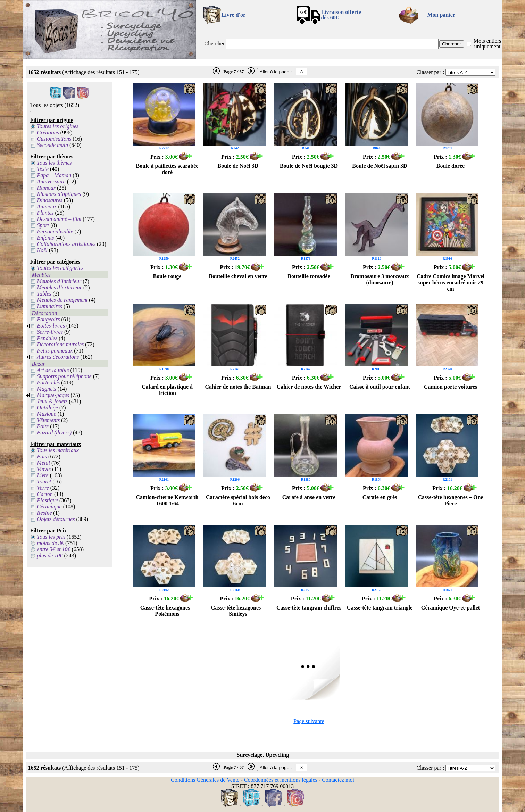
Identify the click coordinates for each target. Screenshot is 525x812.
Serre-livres (50, 332)
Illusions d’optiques (59, 194)
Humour (46, 188)
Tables (44, 294)
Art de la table (53, 370)
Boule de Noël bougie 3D (309, 166)
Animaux (47, 206)
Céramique (49, 507)
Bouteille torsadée (309, 276)
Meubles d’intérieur (59, 281)
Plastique (48, 500)
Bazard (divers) (54, 433)
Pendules (47, 338)
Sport (43, 225)
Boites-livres (51, 326)
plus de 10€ (50, 556)
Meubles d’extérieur (60, 287)
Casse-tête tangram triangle (380, 608)
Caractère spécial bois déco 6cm (238, 500)
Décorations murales (61, 344)
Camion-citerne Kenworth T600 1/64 (167, 500)
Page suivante (309, 721)
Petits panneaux (55, 351)
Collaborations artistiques (66, 244)
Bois (42, 457)
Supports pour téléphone (64, 376)
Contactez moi (338, 780)
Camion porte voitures (451, 387)
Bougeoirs (49, 319)
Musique (47, 414)
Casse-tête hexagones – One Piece (451, 500)
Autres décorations (58, 357)
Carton (45, 494)
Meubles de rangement (62, 300)
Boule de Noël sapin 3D (380, 166)
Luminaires (50, 306)
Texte (43, 169)
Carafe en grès (380, 497)
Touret (44, 482)
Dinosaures (50, 200)
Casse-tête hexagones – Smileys (238, 611)
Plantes (45, 213)
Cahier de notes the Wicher (309, 387)
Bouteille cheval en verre (238, 276)
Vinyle (44, 469)
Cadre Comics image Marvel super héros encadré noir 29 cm (451, 283)
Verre (43, 488)
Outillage (48, 408)
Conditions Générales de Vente (205, 780)
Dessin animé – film (59, 219)
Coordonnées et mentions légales (281, 780)
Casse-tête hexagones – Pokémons (167, 611)
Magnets (47, 389)
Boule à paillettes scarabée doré (167, 169)
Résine (45, 513)
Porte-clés (49, 383)
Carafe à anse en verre (309, 497)
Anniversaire (51, 181)
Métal (44, 463)
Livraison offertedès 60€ (341, 15)
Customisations (54, 139)
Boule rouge (167, 276)
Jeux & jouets (52, 401)
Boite (43, 426)
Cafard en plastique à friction (167, 390)
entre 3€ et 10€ (54, 549)
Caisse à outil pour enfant (380, 387)
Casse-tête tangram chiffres (309, 608)
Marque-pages (53, 395)
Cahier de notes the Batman (238, 387)
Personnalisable (55, 231)
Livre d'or (234, 15)
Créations (48, 132)
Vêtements (49, 420)
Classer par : (430, 72)
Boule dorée (451, 166)
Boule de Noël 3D (238, 166)
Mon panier (441, 15)
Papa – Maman (54, 175)
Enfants (46, 238)
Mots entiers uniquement (487, 44)
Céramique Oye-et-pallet (451, 608)
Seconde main (53, 145)
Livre (43, 475)
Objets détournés (56, 519)
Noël (42, 250)
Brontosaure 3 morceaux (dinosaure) (380, 279)
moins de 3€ (51, 543)
